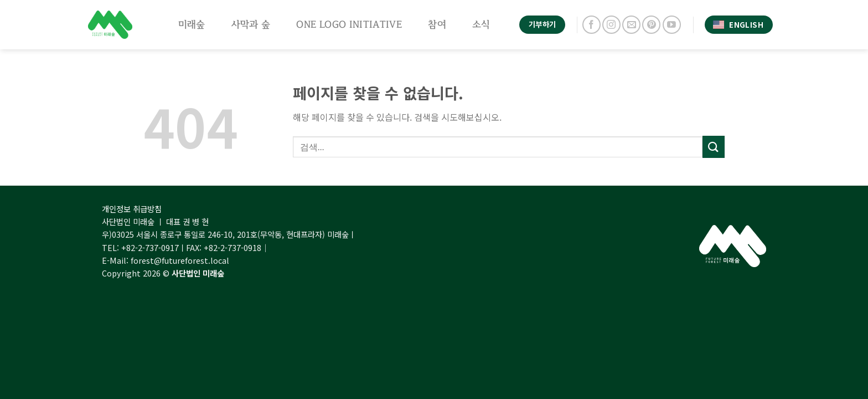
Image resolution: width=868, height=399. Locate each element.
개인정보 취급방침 (132, 209)
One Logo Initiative (349, 24)
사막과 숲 (251, 24)
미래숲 (192, 24)
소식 (481, 24)
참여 (437, 24)
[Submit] (714, 147)
